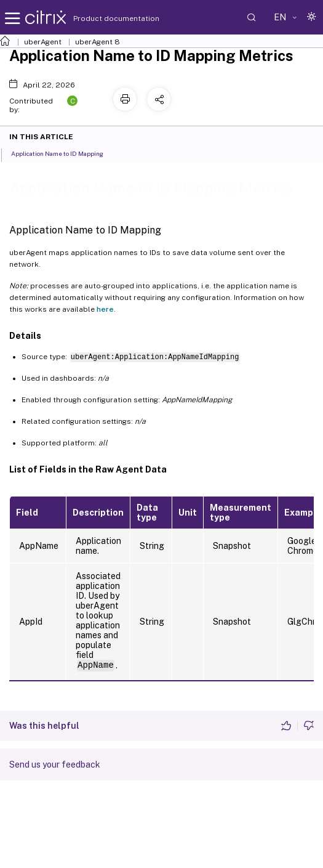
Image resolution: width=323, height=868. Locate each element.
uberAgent (43, 42)
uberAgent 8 (98, 42)
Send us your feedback (55, 765)
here (105, 309)
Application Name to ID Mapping (64, 153)
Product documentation (101, 18)
